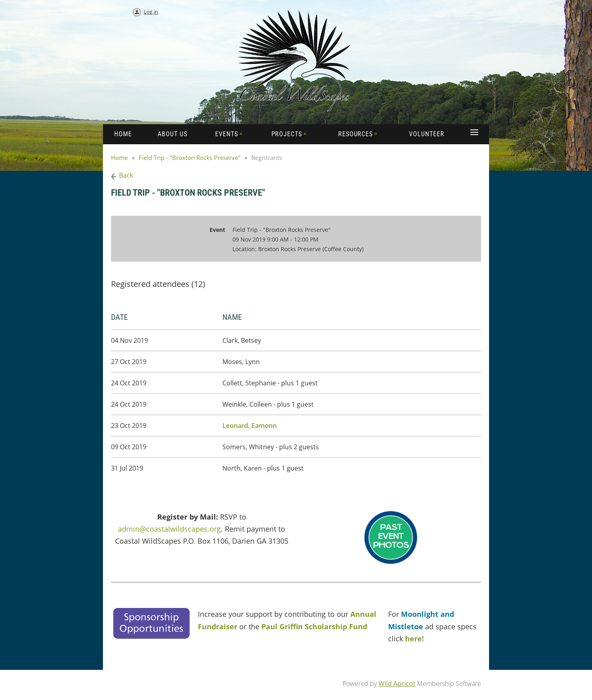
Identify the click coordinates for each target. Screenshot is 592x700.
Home (119, 158)
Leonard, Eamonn (250, 426)
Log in (151, 12)
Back (126, 175)
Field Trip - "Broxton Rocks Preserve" (190, 158)
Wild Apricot (397, 684)
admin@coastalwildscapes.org (169, 529)
